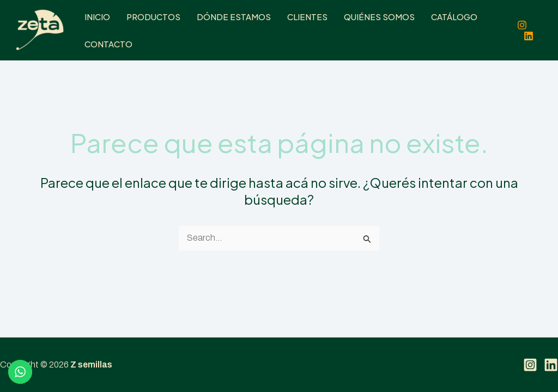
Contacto (108, 44)
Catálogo (454, 17)
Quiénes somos (379, 17)
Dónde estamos (234, 17)
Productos (153, 17)
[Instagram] (522, 25)
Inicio (97, 17)
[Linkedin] (529, 36)
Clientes (307, 17)
